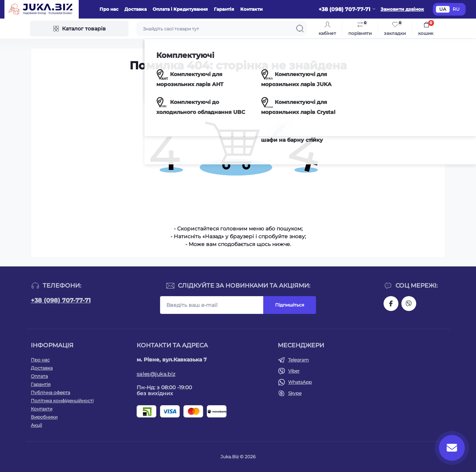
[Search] (300, 29)
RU (456, 9)
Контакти (252, 9)
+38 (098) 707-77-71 (61, 300)
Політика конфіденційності (62, 401)
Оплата (39, 376)
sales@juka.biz (156, 374)
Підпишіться (290, 305)
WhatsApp (300, 382)
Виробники (44, 417)
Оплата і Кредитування (180, 9)
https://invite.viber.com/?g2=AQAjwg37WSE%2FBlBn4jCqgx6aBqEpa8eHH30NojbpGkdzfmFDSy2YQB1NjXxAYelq (409, 304)
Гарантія (224, 9)
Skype (295, 393)
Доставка (136, 9)
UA (443, 9)
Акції (36, 425)
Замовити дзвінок (402, 9)
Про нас (109, 9)
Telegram (299, 360)
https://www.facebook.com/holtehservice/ (391, 304)
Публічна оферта (50, 392)
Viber (294, 371)
